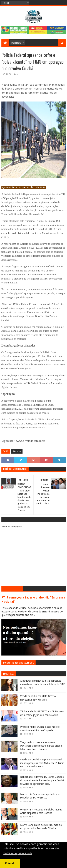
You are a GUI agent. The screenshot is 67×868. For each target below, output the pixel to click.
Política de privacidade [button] (18, 853)
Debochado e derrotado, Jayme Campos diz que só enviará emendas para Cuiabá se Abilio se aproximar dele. (42, 780)
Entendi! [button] (10, 863)
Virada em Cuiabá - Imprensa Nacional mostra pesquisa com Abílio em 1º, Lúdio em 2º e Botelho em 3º (42, 763)
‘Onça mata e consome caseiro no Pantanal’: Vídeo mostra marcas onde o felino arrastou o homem (41, 746)
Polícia (17, 451)
